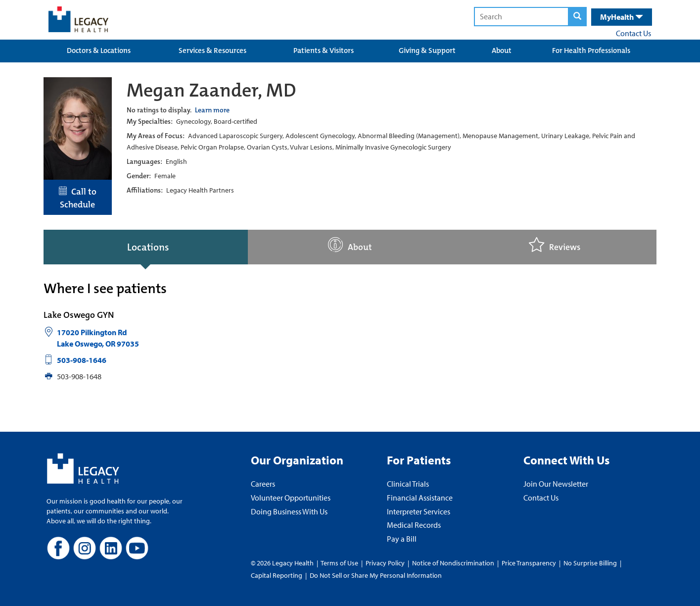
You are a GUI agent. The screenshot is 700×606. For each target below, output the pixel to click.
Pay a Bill (402, 539)
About (502, 50)
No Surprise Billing (590, 563)
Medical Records (414, 525)
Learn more (212, 110)
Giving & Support (427, 50)
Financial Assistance (420, 498)
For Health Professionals (591, 50)
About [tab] (350, 245)
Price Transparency (529, 563)
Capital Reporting (277, 575)
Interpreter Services (419, 511)
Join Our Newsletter (556, 484)
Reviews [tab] (555, 245)
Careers (263, 484)
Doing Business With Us (289, 511)
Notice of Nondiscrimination (453, 563)
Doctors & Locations (99, 50)
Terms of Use (340, 563)
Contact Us (633, 33)
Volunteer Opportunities (291, 498)
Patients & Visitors (324, 50)
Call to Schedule (78, 198)
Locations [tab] (148, 247)
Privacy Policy (385, 563)
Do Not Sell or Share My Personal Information (376, 575)
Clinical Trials (408, 484)
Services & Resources (212, 50)
